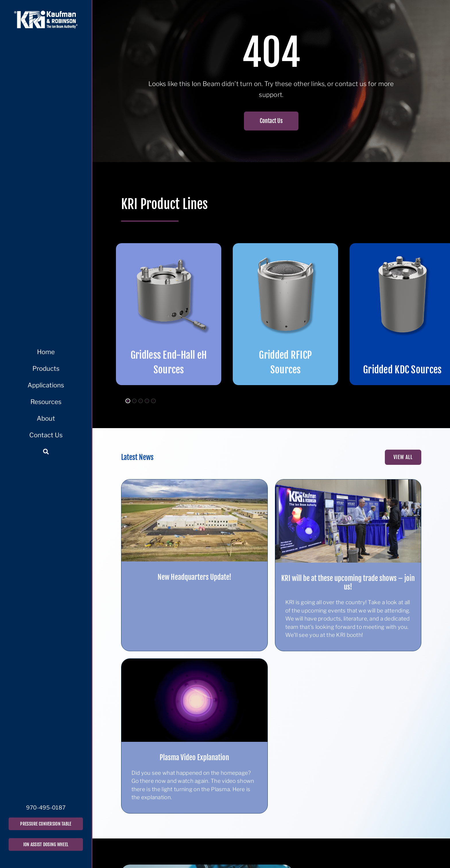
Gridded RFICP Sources (285, 362)
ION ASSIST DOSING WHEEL (46, 844)
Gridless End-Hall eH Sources (169, 362)
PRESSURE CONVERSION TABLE (46, 824)
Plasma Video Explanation (194, 757)
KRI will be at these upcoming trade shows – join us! (348, 583)
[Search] (46, 452)
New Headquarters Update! (194, 577)
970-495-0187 (46, 808)
